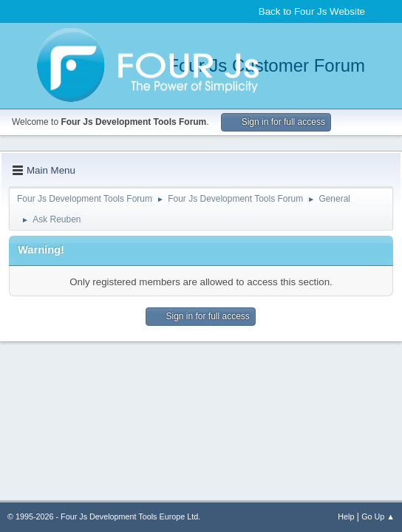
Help (346, 516)
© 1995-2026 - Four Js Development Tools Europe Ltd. (104, 516)
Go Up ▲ (378, 516)
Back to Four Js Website (312, 11)
